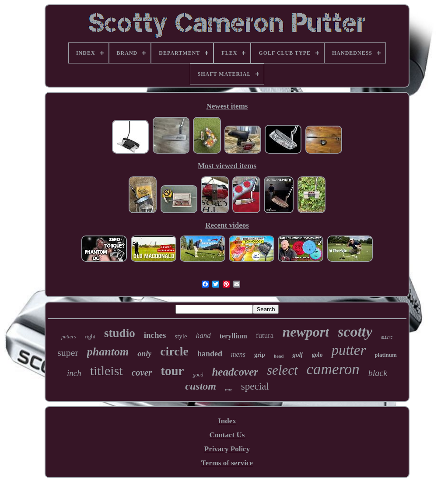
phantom (108, 352)
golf (297, 355)
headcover (235, 372)
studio (120, 333)
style (181, 336)
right (90, 336)
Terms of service (227, 463)
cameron (333, 369)
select (282, 370)
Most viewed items (227, 166)
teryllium (233, 336)
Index (227, 421)
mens (238, 354)
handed (210, 354)
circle (174, 351)
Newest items (227, 106)
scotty (355, 332)
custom (201, 386)
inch (74, 373)
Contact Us (227, 435)
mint (387, 337)
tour (172, 371)
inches (155, 335)
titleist (107, 371)
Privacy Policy (227, 449)
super (68, 353)
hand (203, 336)
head (279, 356)
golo (317, 355)
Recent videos (227, 225)
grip (260, 355)
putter (348, 350)
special (255, 386)
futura (265, 336)
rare (229, 390)
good (198, 375)
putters (68, 337)
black (378, 373)
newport (306, 332)
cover (142, 373)
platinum (386, 355)
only (144, 354)
